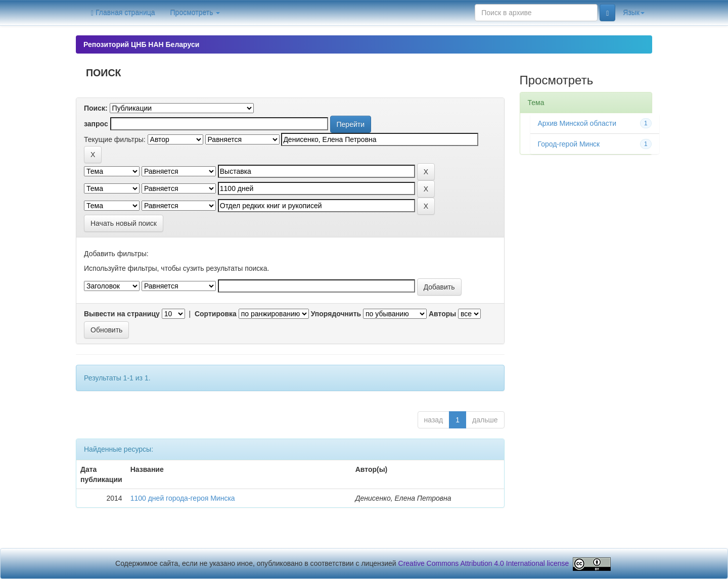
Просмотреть (195, 13)
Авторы (442, 314)
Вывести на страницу (122, 314)
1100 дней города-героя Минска (183, 498)
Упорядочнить (336, 314)
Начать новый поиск (124, 223)
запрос (96, 124)
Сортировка (216, 314)
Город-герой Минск (569, 144)
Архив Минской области (577, 123)
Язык (634, 13)
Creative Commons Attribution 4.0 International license (484, 563)
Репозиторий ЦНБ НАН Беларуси (141, 44)
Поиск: (96, 108)
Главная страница (123, 13)
